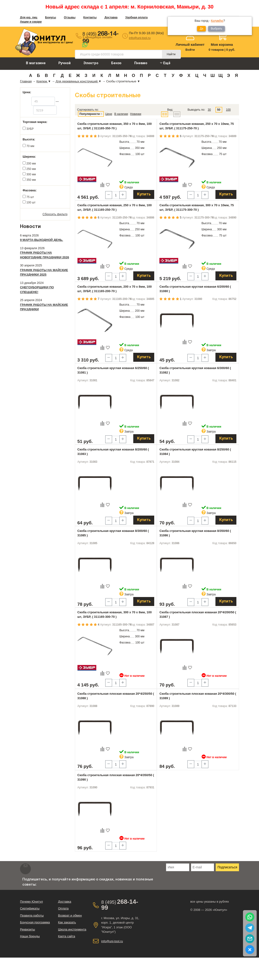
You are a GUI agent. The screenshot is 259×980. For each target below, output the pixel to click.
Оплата (63, 908)
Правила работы (32, 915)
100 (228, 110)
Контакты (90, 17)
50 (219, 110)
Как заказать (67, 922)
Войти (190, 50)
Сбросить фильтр (55, 214)
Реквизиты (28, 929)
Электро (91, 63)
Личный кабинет (190, 44)
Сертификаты (30, 908)
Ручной (65, 63)
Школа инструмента (72, 929)
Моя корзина (222, 44)
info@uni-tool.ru (140, 38)
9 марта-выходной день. (42, 240)
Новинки (136, 114)
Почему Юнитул (31, 902)
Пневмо (141, 63)
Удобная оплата (136, 17)
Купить (144, 194)
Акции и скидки (31, 22)
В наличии (121, 114)
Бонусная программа (35, 922)
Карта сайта (66, 936)
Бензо (116, 63)
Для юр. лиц (29, 17)
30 (209, 110)
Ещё (165, 63)
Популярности (90, 114)
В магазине (36, 63)
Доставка (111, 17)
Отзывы (70, 17)
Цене (109, 114)
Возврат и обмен (70, 915)
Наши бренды (30, 936)
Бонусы (51, 17)
